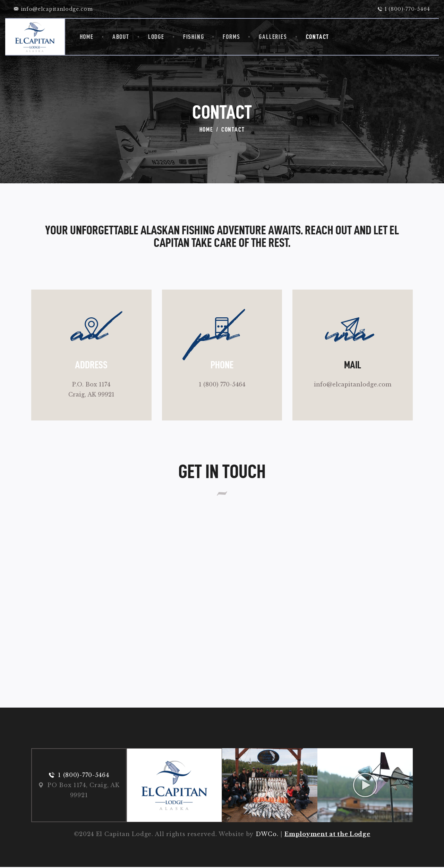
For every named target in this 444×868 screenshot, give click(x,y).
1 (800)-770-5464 (83, 776)
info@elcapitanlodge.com (353, 385)
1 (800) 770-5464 (222, 385)
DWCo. (267, 835)
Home (206, 129)
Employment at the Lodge (327, 835)
